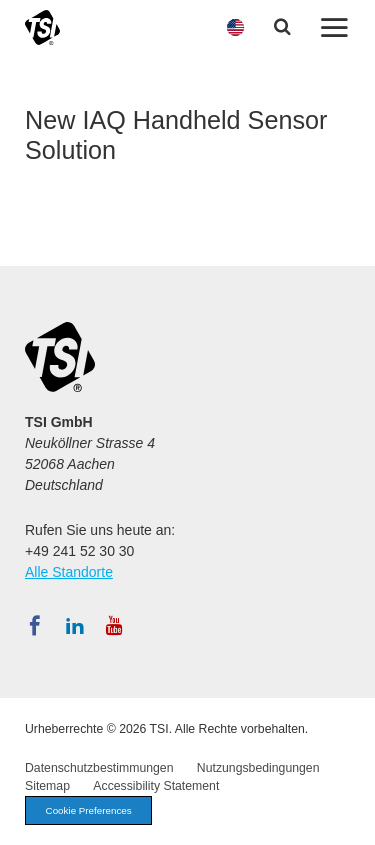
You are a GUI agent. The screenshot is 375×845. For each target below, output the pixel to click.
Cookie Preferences (89, 810)
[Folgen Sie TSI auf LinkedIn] (75, 626)
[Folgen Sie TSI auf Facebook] (35, 626)
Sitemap (47, 786)
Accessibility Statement (156, 786)
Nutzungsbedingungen (258, 768)
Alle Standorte (69, 572)
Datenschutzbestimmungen (99, 768)
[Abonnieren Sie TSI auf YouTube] (114, 626)
